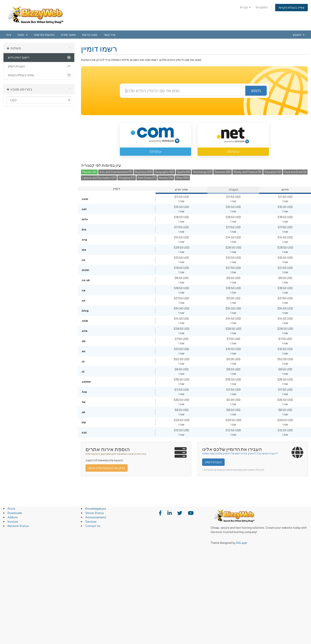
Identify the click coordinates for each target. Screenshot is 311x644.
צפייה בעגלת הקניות (291, 7)
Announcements (96, 517)
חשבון (299, 35)
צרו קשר (109, 35)
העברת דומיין (39, 66)
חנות (23, 35)
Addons (13, 517)
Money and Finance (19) (248, 172)
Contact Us (93, 526)
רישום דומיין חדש (39, 57)
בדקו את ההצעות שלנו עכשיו (107, 468)
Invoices (13, 521)
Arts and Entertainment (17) (116, 172)
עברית (245, 7)
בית (9, 35)
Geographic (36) (164, 172)
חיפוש (256, 91)
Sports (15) (183, 172)
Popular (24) (89, 172)
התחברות (262, 7)
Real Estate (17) (147, 178)
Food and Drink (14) (295, 172)
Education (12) (273, 172)
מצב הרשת (90, 35)
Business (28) (143, 172)
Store (11, 508)
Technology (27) (202, 172)
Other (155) (182, 178)
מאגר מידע (68, 35)
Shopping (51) (127, 178)
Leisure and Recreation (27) (99, 178)
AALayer (242, 543)
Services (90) (223, 172)
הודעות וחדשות (44, 35)
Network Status (18, 526)
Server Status (95, 513)
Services (91, 521)
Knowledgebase (96, 508)
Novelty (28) (166, 178)
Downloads (15, 513)
